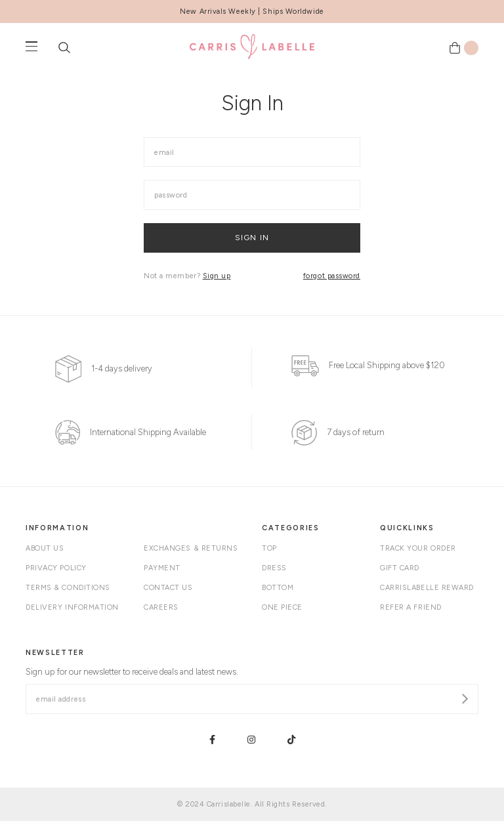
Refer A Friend (411, 607)
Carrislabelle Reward (427, 588)
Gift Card (400, 568)
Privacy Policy (56, 568)
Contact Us (168, 588)
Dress (274, 568)
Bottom (278, 588)
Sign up (217, 276)
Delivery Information (72, 607)
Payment (162, 568)
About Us (45, 548)
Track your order (418, 548)
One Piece (282, 607)
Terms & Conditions (68, 588)
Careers (161, 607)
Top (269, 548)
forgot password (332, 276)
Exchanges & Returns (191, 548)
